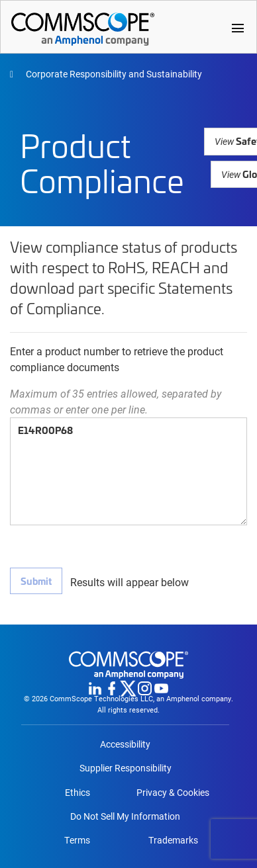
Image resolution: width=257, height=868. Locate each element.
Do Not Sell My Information (125, 816)
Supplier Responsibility (126, 768)
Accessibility (125, 744)
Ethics (77, 793)
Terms (77, 840)
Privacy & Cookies (173, 793)
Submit (36, 581)
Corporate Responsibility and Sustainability (113, 74)
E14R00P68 (128, 471)
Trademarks (173, 840)
